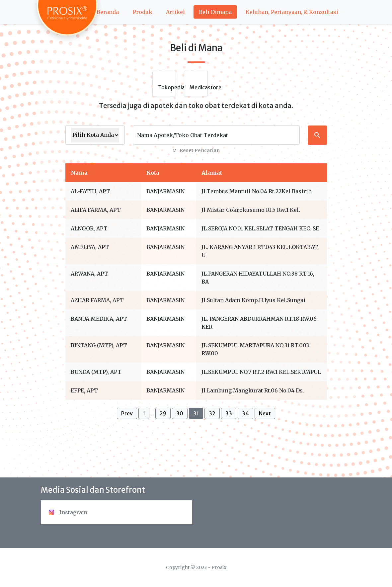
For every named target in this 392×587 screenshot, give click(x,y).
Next (265, 413)
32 (212, 413)
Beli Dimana (215, 12)
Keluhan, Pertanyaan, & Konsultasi (292, 12)
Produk (143, 12)
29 (163, 413)
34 (245, 413)
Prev (127, 413)
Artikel (175, 12)
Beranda (108, 12)
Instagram (68, 512)
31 (196, 413)
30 (180, 413)
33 (229, 413)
